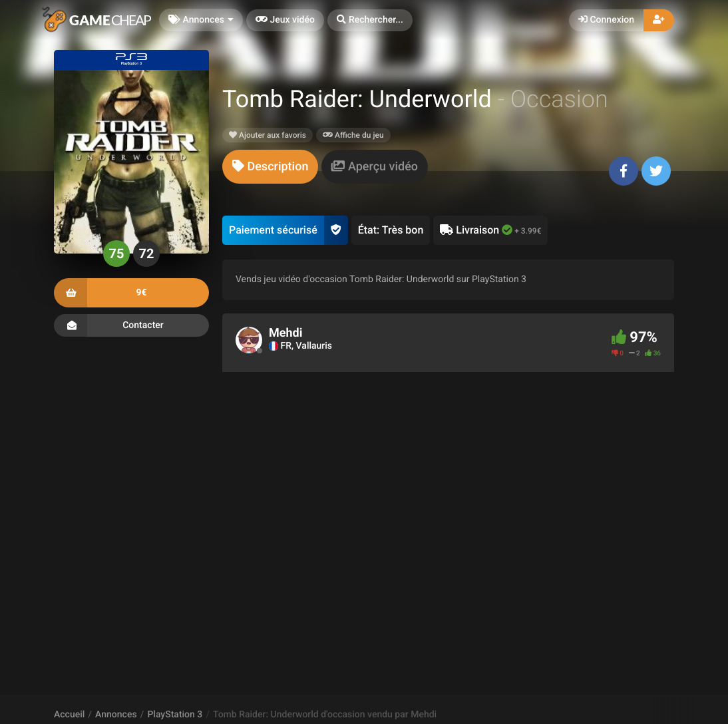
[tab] (270, 167)
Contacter (131, 325)
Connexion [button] (606, 20)
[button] (370, 20)
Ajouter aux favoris (268, 135)
